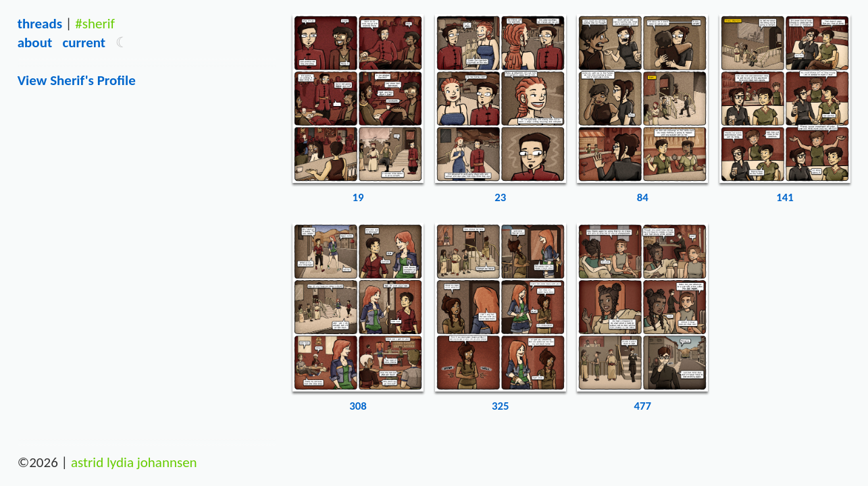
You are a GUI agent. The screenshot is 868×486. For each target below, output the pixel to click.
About (35, 43)
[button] (122, 43)
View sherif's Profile (77, 80)
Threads (40, 24)
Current (84, 43)
